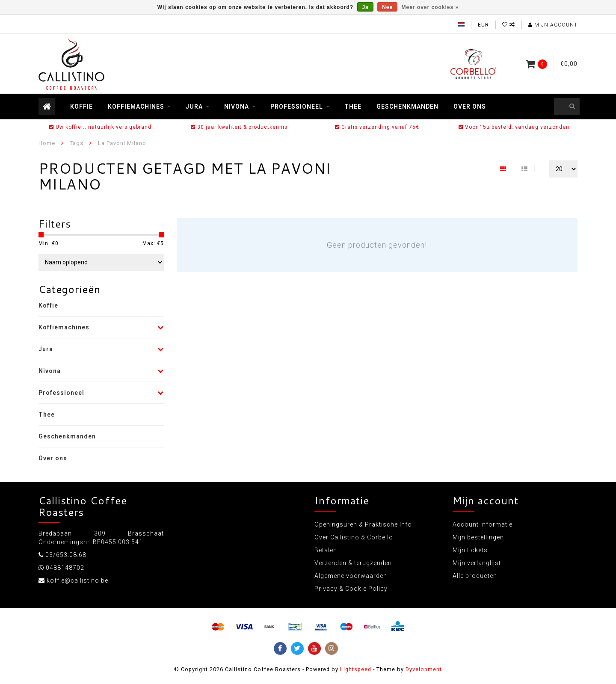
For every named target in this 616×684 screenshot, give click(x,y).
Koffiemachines (136, 107)
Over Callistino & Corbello (354, 537)
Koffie (81, 107)
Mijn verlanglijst (477, 563)
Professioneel (297, 107)
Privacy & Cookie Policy (351, 589)
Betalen (326, 550)
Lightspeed (356, 669)
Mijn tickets (470, 550)
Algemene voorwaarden (351, 576)
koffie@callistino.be (77, 580)
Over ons (470, 107)
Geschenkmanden (407, 107)
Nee (387, 7)
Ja (365, 7)
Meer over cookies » (430, 7)
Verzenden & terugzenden (353, 563)
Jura (194, 107)
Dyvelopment (424, 669)
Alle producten (475, 576)
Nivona (237, 107)
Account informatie (483, 524)
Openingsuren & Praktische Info (363, 524)
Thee (353, 107)
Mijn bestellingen (478, 537)
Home (47, 143)
